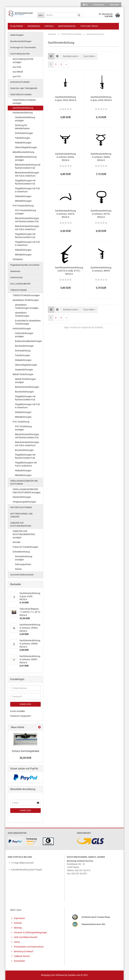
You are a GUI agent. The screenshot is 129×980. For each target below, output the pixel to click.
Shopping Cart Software (53, 975)
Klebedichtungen (23, 143)
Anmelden (25, 704)
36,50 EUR (25, 758)
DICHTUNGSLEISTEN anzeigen (23, 61)
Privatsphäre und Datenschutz (29, 947)
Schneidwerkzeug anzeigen (24, 558)
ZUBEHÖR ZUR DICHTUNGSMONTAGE (21, 524)
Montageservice (67, 26)
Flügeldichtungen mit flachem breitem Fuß (25, 182)
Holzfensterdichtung (23, 113)
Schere (18, 569)
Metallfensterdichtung (23, 152)
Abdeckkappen (17, 35)
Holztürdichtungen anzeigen (24, 335)
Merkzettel (114, 5)
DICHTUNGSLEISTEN (20, 54)
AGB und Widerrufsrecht (25, 937)
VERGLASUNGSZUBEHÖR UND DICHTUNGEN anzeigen (27, 491)
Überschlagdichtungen (26, 147)
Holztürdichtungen (22, 329)
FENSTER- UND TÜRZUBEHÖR (24, 88)
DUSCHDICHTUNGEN (20, 82)
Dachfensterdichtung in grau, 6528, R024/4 (101, 99)
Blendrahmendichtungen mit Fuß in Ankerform (27, 174)
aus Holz (17, 67)
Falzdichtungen (23, 138)
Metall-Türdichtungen (23, 374)
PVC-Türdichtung (21, 422)
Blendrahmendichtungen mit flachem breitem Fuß (27, 220)
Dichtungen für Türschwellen (23, 47)
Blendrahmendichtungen (27, 387)
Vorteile (49, 26)
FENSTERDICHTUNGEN (21, 95)
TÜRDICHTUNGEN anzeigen (26, 295)
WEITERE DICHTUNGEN (21, 507)
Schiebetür (18, 259)
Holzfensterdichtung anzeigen (25, 119)
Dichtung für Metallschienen (22, 127)
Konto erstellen (18, 711)
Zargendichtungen (24, 370)
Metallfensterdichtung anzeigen (26, 158)
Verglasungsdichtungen (24, 502)
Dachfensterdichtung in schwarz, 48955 (101, 269)
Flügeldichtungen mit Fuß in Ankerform (27, 190)
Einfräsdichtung (23, 351)
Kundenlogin (98, 5)
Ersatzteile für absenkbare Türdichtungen (28, 322)
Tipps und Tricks (89, 26)
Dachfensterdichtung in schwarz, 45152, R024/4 (101, 214)
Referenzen (34, 26)
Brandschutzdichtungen (21, 41)
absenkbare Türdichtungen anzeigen (27, 306)
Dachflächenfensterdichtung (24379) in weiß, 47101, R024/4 (69, 271)
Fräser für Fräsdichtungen (25, 547)
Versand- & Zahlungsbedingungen (30, 932)
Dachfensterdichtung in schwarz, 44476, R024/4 (66, 214)
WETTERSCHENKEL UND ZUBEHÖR (21, 515)
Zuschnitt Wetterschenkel (22, 575)
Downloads (19, 961)
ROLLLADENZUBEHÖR (20, 284)
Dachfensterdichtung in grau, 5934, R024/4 (66, 99)
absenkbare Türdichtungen (26, 300)
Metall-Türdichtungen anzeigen (25, 381)
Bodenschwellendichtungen (28, 341)
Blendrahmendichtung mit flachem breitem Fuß (28, 166)
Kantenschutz (16, 277)
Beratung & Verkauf (23, 951)
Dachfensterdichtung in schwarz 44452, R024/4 (66, 157)
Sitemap (18, 928)
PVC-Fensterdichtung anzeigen (25, 212)
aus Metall (18, 72)
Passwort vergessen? (21, 716)
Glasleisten (15, 271)
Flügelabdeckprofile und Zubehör (25, 265)
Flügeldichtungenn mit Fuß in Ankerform (26, 464)
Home (17, 942)
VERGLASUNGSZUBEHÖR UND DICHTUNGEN (24, 482)
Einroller (17, 542)
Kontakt (18, 923)
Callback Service (22, 956)
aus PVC (17, 76)
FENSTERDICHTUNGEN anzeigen (24, 102)
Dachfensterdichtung (23, 108)
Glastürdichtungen (22, 497)
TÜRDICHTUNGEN (18, 290)
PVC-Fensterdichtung (23, 206)
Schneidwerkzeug (21, 552)
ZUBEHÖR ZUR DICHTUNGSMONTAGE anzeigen (24, 534)
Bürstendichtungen (24, 346)
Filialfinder (16, 26)
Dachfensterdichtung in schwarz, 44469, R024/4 (101, 157)
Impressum (19, 918)
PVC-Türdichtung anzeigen (23, 428)
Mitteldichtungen (23, 201)
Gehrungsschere (23, 564)
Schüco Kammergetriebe (25, 751)
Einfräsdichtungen (24, 133)
